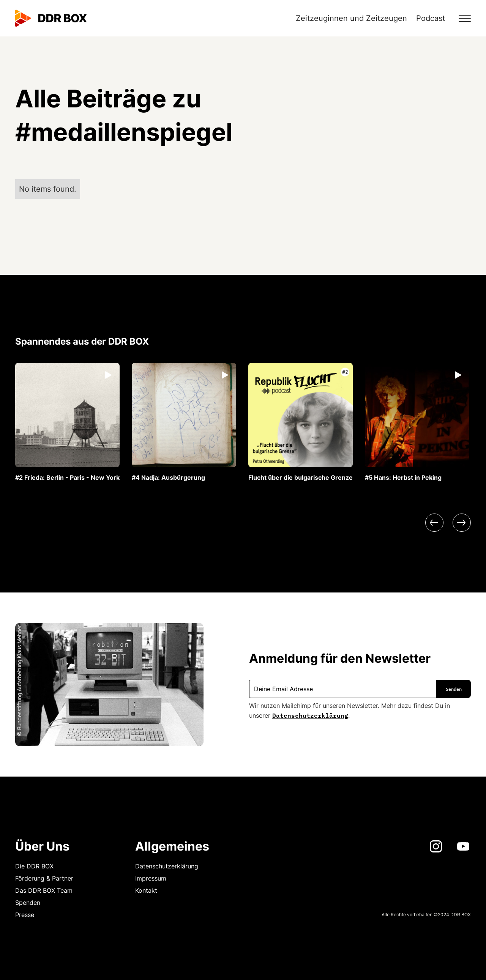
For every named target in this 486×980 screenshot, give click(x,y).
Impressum (151, 878)
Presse (25, 915)
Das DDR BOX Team (44, 890)
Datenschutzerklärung (310, 715)
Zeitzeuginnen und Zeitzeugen (351, 18)
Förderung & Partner (44, 878)
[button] (460, 18)
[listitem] (67, 422)
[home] (51, 18)
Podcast (431, 18)
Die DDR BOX (34, 866)
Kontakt (146, 890)
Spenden (28, 903)
